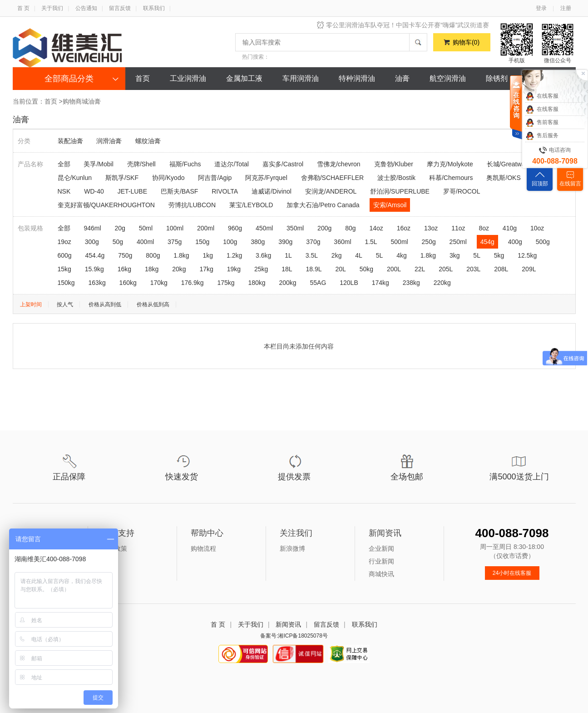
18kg (152, 269)
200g (324, 228)
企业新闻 (381, 548)
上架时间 (31, 304)
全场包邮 (407, 477)
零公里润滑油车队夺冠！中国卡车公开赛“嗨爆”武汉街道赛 (408, 25)
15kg (64, 269)
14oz (376, 228)
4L (359, 255)
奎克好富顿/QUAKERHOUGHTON (106, 205)
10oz (537, 228)
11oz (458, 228)
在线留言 (570, 184)
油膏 (402, 78)
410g (510, 228)
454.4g (95, 255)
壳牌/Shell (141, 164)
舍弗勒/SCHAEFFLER (332, 178)
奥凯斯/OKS (503, 178)
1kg (208, 255)
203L (473, 269)
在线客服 (542, 96)
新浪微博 (292, 548)
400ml (145, 242)
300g (92, 242)
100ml (175, 228)
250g (429, 242)
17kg (206, 269)
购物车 (466, 42)
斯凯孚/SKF (122, 178)
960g (235, 228)
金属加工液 (244, 78)
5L (380, 255)
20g (120, 228)
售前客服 (542, 123)
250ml (458, 242)
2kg (337, 255)
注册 (566, 8)
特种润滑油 (357, 78)
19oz (64, 242)
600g (65, 255)
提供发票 (294, 477)
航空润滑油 (448, 78)
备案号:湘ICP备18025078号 (294, 636)
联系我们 (154, 8)
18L (287, 269)
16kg (124, 269)
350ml (295, 228)
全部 (64, 164)
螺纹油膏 (148, 141)
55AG (318, 283)
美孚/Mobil (98, 164)
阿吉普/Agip (215, 178)
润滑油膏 (109, 141)
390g (285, 242)
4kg (402, 255)
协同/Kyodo (168, 178)
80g (350, 228)
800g (153, 255)
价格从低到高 (153, 304)
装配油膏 (70, 141)
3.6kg (263, 255)
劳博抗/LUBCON (192, 205)
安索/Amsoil (390, 205)
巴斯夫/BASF (179, 191)
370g (313, 242)
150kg (66, 283)
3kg (455, 255)
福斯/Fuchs (185, 164)
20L (340, 269)
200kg (288, 283)
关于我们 (52, 8)
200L (394, 269)
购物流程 (203, 548)
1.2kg (234, 255)
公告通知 (86, 8)
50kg (366, 269)
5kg (499, 255)
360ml (342, 242)
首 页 (23, 8)
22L (420, 269)
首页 (143, 78)
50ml (146, 228)
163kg (97, 283)
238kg (411, 283)
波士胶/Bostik (396, 178)
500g (543, 242)
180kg (257, 283)
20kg (179, 269)
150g (202, 242)
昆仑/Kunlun (75, 178)
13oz (431, 228)
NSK (64, 191)
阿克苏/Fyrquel (266, 178)
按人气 (65, 304)
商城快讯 (381, 574)
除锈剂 (497, 78)
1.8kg (181, 255)
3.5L (312, 255)
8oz (484, 228)
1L (288, 255)
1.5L (371, 242)
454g (487, 242)
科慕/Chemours (451, 178)
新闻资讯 (288, 624)
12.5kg (527, 255)
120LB (349, 283)
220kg (442, 283)
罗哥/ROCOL (462, 191)
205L (446, 269)
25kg (261, 269)
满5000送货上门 (519, 477)
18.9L (314, 269)
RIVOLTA (225, 191)
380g (258, 242)
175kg (226, 283)
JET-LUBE (132, 191)
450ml (264, 228)
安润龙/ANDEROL (331, 191)
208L (501, 269)
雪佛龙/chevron (339, 164)
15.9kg (94, 269)
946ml (92, 228)
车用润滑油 (301, 78)
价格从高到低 (105, 304)
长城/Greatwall (507, 164)
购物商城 (75, 101)
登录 (541, 8)
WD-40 (94, 191)
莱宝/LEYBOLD (251, 205)
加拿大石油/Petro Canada (323, 205)
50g (118, 242)
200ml (206, 228)
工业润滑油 (188, 78)
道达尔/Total (231, 164)
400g (515, 242)
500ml (400, 242)
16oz (404, 228)
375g (175, 242)
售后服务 (542, 136)
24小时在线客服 (512, 573)
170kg (159, 283)
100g (230, 242)
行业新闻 (381, 561)
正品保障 (69, 477)
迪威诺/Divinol (272, 191)
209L (529, 269)
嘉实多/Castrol (283, 164)
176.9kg (193, 283)
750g (125, 255)
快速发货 (182, 477)
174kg (380, 283)
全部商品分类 (69, 79)
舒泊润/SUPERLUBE (400, 191)
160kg (128, 283)
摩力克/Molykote (450, 164)
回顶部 (540, 184)
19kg (234, 269)
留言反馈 (120, 8)
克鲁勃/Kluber (394, 164)
